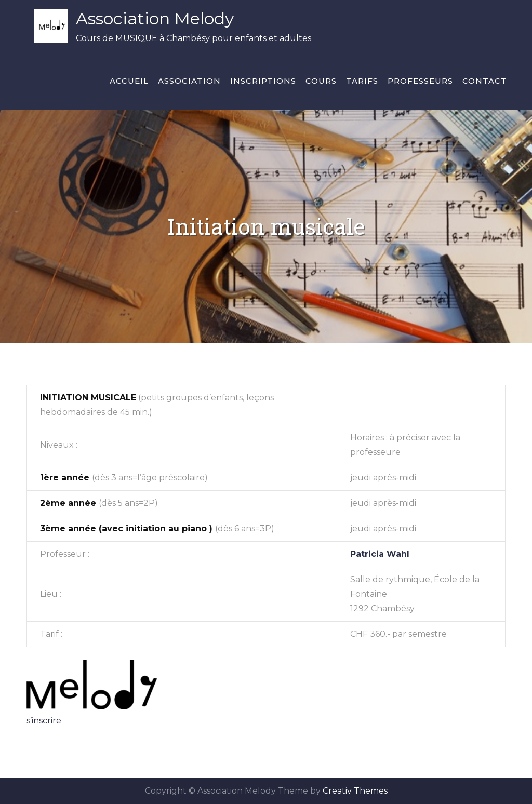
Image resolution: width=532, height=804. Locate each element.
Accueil (129, 81)
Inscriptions (263, 81)
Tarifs (362, 81)
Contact (485, 81)
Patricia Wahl (380, 554)
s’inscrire (44, 721)
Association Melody (155, 18)
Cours (321, 81)
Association (189, 81)
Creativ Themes (355, 791)
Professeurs (420, 81)
